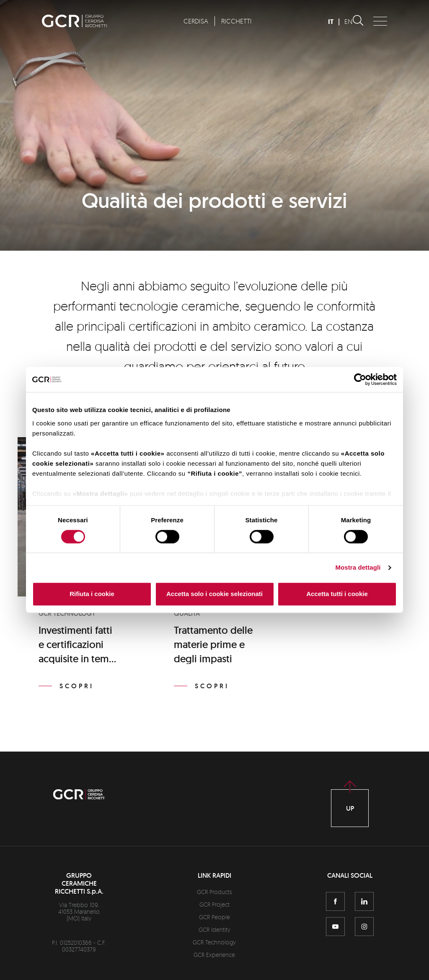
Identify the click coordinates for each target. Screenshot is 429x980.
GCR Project (214, 904)
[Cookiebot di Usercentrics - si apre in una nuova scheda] (360, 379)
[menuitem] (195, 21)
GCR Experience (214, 955)
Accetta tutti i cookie (337, 594)
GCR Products (214, 892)
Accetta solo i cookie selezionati (214, 594)
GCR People (214, 917)
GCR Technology (214, 942)
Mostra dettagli (358, 567)
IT (331, 22)
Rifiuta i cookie (92, 594)
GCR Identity (214, 929)
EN (348, 21)
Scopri (77, 686)
